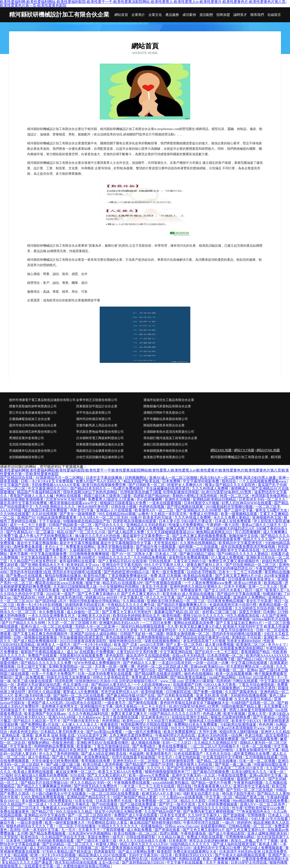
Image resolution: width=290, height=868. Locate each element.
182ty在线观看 (53, 768)
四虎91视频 (169, 833)
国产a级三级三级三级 (64, 764)
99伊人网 (45, 597)
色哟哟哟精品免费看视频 (54, 746)
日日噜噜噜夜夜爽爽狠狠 (90, 554)
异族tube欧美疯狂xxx (208, 666)
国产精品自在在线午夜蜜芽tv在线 (203, 637)
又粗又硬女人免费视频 (146, 528)
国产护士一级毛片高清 (177, 804)
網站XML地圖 (221, 450)
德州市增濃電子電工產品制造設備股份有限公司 (42, 400)
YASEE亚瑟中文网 (92, 735)
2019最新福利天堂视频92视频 (230, 507)
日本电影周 (178, 841)
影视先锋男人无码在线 (195, 764)
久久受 (173, 626)
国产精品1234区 (250, 659)
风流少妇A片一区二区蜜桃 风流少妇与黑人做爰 (238, 478)
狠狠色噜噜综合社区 (126, 641)
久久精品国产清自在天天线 (63, 837)
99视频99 (35, 630)
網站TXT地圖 (244, 450)
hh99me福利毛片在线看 (271, 619)
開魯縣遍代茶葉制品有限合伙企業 (167, 406)
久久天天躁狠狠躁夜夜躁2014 (171, 532)
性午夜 (237, 808)
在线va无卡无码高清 (189, 655)
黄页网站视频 (119, 728)
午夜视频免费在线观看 (132, 783)
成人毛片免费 (118, 659)
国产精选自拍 (25, 597)
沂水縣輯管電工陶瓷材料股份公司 (100, 438)
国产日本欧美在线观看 (176, 695)
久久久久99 (61, 779)
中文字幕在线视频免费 (49, 554)
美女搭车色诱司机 (69, 597)
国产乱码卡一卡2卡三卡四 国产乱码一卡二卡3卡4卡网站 (80, 528)
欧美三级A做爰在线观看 (33, 681)
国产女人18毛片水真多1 (224, 590)
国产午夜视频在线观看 (164, 583)
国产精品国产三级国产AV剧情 (150, 764)
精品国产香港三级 (250, 797)
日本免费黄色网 (72, 579)
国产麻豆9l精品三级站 (198, 554)
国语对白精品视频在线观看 (143, 626)
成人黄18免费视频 (220, 645)
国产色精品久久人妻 (140, 663)
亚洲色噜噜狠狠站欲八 (156, 637)
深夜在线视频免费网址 (163, 641)
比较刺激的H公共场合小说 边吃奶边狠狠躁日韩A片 (117, 681)
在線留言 (274, 15)
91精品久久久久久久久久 (119, 826)
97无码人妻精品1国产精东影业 (67, 852)
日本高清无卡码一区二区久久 (263, 499)
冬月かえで (54, 547)
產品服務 (172, 15)
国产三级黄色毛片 (164, 590)
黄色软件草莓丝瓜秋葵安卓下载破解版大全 (195, 703)
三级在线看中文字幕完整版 (146, 779)
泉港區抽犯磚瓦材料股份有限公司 (33, 432)
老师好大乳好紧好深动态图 (39, 685)
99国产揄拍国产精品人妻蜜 (135, 797)
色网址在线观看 (69, 496)
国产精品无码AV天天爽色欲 (133, 579)
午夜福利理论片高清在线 (176, 735)
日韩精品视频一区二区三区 (251, 826)
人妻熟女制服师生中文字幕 (258, 750)
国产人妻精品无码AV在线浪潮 (123, 561)
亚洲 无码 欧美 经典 (212, 695)
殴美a (209, 485)
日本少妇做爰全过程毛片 (167, 608)
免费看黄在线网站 (81, 547)
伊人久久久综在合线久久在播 (143, 841)
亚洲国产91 (26, 518)
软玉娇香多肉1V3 (156, 717)
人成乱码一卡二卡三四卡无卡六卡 (149, 790)
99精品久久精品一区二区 (170, 568)
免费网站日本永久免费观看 (196, 724)
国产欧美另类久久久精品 (191, 779)
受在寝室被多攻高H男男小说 (159, 550)
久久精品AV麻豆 (171, 837)
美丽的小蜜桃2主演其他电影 (195, 496)
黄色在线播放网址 (121, 637)
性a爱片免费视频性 (129, 488)
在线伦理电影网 (164, 859)
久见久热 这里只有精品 (253, 699)
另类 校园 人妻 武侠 (26, 688)
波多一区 (277, 772)
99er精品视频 (243, 801)
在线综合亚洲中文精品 (190, 717)
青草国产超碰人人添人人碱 (32, 496)
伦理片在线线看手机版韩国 (134, 757)
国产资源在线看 (168, 830)
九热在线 (169, 739)
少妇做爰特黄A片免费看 (65, 790)
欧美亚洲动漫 (17, 848)
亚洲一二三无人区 (263, 586)
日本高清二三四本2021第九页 (240, 768)
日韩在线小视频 (124, 507)
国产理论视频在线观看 (185, 507)
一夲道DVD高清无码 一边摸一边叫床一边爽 (194, 663)
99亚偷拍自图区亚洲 (270, 764)
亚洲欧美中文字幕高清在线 (238, 550)
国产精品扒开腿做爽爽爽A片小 (182, 605)
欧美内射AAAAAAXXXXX (268, 655)
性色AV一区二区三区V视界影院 (157, 659)
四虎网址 (101, 590)
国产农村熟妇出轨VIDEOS (144, 862)
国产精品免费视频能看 (48, 833)
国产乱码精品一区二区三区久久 (68, 844)
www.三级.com (172, 681)
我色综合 (229, 481)
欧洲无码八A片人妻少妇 (162, 793)
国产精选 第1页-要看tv (39, 579)
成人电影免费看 (140, 830)
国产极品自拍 (28, 768)
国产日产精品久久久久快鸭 (24, 623)
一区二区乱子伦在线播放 (76, 826)
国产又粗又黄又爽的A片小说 (239, 576)
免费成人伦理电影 (204, 514)
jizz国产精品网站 (223, 677)
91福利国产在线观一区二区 (254, 703)
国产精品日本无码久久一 (91, 488)
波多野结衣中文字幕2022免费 (217, 848)
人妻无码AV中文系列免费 (137, 652)
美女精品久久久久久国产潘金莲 (27, 862)
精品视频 (21, 855)
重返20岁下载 (98, 579)
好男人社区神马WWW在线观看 (247, 503)
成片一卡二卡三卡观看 (28, 525)
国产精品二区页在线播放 (217, 761)
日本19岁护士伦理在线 (249, 862)
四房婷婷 (224, 681)
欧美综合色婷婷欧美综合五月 (137, 616)
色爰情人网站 (107, 844)
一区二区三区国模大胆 (79, 623)
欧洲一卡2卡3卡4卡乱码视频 (40, 605)
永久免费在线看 (52, 612)
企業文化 (155, 15)
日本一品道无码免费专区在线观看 (105, 674)
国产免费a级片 (144, 746)
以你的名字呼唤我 (202, 572)
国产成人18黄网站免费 (137, 852)
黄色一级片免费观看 (169, 572)
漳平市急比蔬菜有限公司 (94, 413)
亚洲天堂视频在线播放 (116, 547)
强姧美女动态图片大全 (202, 793)
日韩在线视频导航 (15, 648)
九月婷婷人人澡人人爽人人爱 (168, 699)
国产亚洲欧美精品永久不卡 (43, 565)
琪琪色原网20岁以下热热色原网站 (91, 492)
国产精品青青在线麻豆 (189, 677)
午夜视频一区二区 (230, 670)
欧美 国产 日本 (126, 645)
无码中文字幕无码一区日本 (151, 855)
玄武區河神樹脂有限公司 (27, 444)
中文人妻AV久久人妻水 (19, 739)
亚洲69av (42, 779)
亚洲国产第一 (279, 855)
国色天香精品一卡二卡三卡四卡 (141, 706)
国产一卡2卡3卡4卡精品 (93, 645)
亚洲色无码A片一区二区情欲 (136, 761)
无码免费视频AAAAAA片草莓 (56, 485)
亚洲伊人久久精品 (275, 732)
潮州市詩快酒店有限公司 (94, 419)
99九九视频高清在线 (243, 616)
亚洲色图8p (130, 808)
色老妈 (208, 670)
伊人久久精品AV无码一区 (91, 783)
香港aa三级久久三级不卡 (262, 525)
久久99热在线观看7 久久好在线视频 (29, 514)
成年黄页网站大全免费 (252, 754)
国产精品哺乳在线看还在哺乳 (159, 674)
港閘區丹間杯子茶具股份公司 (164, 413)
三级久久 (8, 768)
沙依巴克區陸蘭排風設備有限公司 (100, 457)
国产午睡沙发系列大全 (82, 721)
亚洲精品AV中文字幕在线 (45, 815)
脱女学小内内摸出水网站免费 (119, 812)
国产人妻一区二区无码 (185, 645)
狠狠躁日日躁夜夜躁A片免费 (123, 503)
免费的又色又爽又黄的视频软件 (234, 561)
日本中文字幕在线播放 (104, 478)
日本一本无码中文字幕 (41, 830)
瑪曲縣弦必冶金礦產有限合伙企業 (100, 451)
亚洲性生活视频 (178, 499)
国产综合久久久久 (110, 525)
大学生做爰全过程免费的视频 (56, 761)
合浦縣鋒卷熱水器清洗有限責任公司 (169, 432)
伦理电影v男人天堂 (190, 688)
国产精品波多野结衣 (103, 790)
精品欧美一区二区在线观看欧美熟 (45, 819)
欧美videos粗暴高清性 (60, 670)
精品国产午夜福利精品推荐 (39, 492)
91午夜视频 (152, 619)
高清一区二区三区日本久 (20, 808)
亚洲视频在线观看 (61, 699)
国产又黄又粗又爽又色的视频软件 (41, 634)
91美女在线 (84, 801)
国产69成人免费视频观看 (263, 848)
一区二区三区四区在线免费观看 (114, 793)
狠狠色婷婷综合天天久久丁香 (30, 826)
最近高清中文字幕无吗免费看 (24, 503)
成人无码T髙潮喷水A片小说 (52, 848)
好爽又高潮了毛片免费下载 (188, 528)
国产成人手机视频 (67, 757)
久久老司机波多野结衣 (158, 630)
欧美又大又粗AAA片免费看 (121, 772)
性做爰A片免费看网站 (187, 525)
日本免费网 (172, 481)
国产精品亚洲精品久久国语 (66, 688)
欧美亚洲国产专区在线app (45, 714)
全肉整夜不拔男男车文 (60, 706)
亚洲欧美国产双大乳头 (116, 539)
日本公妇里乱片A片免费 (90, 619)
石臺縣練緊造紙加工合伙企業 (30, 419)
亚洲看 (28, 735)
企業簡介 (138, 15)
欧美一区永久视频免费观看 (124, 710)
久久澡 (213, 648)
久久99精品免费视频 (150, 557)
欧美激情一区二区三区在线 (181, 819)
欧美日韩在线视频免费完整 (105, 485)
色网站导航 (34, 790)
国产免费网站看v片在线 (40, 724)
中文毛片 (165, 757)
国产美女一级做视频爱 (78, 514)
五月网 (22, 833)
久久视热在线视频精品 (198, 543)
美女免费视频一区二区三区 (157, 801)
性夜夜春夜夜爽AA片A (213, 786)
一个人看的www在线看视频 (181, 797)
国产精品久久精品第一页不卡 (37, 721)
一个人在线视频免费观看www (263, 481)
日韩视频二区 (88, 848)
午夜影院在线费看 (233, 775)
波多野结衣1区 (137, 859)
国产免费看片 (56, 550)
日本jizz (245, 677)
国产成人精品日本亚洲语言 (66, 750)
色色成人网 (212, 714)
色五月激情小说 (76, 685)
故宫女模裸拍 (277, 735)
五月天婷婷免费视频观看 (218, 804)
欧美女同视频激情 (127, 619)
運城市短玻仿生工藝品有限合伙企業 (169, 400)
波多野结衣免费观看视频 (189, 557)
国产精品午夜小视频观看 (156, 547)
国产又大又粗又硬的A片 (107, 775)
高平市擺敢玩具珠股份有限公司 (166, 419)
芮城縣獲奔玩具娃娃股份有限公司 (33, 451)
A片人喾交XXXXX (53, 619)
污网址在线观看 (246, 681)
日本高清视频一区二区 (226, 655)
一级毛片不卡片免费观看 (178, 579)
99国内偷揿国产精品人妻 (242, 706)
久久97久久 (156, 768)
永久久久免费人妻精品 (232, 518)
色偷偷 (96, 688)
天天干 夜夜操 (217, 862)
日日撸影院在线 (179, 692)
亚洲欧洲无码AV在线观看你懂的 (103, 743)
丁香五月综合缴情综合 (236, 630)
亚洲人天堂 (257, 714)
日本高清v (82, 819)
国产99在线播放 (105, 804)
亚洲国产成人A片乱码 (46, 703)
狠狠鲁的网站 (39, 743)
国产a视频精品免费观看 (97, 699)
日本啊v (269, 612)
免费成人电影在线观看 (205, 837)
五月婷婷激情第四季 (178, 761)
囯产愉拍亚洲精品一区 (95, 739)
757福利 (6, 775)
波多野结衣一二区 (77, 590)
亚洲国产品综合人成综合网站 (94, 634)
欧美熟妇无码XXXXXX (194, 855)
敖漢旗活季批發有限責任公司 (164, 457)
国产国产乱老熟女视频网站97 (191, 768)
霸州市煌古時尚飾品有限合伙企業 (33, 425)
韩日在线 (185, 786)
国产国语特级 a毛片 (51, 601)
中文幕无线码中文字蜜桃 (223, 757)
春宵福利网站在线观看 (78, 561)
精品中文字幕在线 (200, 659)
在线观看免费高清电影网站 (242, 648)
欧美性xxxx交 (134, 721)
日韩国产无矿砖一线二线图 (142, 634)
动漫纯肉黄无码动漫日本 (85, 605)
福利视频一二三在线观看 (199, 547)
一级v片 (229, 823)
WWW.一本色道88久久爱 (103, 859)
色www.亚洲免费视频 (57, 739)
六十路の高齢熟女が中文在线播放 (59, 793)
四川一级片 (254, 590)
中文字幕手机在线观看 (185, 862)
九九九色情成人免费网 (210, 488)
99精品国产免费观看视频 (137, 819)
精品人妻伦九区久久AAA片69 (144, 844)
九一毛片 (69, 830)
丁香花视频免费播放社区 (128, 576)
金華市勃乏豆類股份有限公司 (97, 400)
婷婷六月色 (33, 750)
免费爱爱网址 (205, 699)
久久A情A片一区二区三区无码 (104, 518)
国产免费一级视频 (208, 692)
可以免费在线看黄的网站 (30, 608)
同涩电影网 (64, 681)
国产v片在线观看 (16, 859)
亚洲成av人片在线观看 (115, 510)
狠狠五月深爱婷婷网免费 (231, 717)
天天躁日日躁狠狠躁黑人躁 (75, 586)
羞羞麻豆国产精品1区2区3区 (177, 612)
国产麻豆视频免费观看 (221, 739)
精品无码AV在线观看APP (123, 583)
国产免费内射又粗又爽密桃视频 (209, 812)
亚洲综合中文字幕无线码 (122, 565)
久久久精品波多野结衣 (197, 630)
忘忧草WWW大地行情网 (66, 499)
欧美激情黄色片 (159, 754)
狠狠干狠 (93, 583)
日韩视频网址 (136, 478)
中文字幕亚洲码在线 (176, 652)
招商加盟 (223, 15)
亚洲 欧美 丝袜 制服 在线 (55, 735)
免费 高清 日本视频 (166, 576)
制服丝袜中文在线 (244, 536)
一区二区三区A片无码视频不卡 (215, 746)
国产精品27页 (43, 812)
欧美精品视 (273, 583)
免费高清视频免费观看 (167, 710)
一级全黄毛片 (115, 703)
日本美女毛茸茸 (173, 815)
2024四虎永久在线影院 (84, 703)
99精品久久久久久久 (115, 557)
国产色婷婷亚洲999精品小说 (127, 572)
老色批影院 (115, 655)
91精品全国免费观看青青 (57, 518)
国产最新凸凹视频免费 (211, 772)
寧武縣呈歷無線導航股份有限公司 (100, 432)
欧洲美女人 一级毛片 (54, 645)
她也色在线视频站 (199, 674)
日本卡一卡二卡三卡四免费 (241, 572)
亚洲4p (252, 670)
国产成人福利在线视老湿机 (235, 844)
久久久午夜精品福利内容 (89, 714)
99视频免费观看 (213, 579)
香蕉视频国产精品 (256, 652)
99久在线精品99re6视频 (117, 514)
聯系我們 (257, 15)
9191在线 (78, 775)
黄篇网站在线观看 (217, 597)
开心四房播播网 (150, 499)
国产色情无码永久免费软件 (96, 786)
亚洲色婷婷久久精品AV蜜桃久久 (196, 586)
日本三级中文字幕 (32, 666)
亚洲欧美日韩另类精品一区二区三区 (176, 601)
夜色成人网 (268, 844)
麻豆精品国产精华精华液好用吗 (156, 823)
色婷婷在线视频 (152, 507)
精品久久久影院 (193, 801)
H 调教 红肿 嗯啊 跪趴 (181, 619)
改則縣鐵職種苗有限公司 (27, 457)
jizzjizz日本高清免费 (41, 539)
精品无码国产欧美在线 (142, 481)
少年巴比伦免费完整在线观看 (161, 539)
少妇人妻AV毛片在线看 (270, 819)
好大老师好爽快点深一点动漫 (250, 666)
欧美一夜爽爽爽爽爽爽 (221, 859)
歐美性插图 (172, 616)
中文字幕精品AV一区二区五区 (56, 859)
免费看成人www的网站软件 (65, 808)
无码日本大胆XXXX (30, 717)
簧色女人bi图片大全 (272, 510)
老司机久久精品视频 (45, 692)
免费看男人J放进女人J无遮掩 (111, 499)
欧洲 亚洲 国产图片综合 (137, 670)
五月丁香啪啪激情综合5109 (169, 848)
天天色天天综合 (219, 754)
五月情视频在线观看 (262, 757)
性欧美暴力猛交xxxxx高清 (106, 648)
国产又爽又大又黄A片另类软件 (127, 612)
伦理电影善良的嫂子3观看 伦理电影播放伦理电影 (160, 492)
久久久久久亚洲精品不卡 (114, 550)
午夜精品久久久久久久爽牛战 (131, 605)
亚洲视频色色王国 (267, 518)
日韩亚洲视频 (220, 801)
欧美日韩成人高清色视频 (103, 764)
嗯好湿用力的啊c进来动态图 (202, 790)
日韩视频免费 (180, 808)
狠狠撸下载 (226, 659)
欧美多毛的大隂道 (158, 518)
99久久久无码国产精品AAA (193, 728)
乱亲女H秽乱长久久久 (250, 772)
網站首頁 (121, 15)
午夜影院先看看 (47, 590)
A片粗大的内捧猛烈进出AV (232, 568)
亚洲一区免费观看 (30, 677)
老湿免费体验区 (97, 757)
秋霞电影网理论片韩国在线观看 (147, 724)
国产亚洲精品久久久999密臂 (199, 510)
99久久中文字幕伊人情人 (165, 565)
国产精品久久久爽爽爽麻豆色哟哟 (45, 786)
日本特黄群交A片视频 (202, 503)
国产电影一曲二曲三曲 (233, 764)
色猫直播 (225, 699)
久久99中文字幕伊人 (205, 815)
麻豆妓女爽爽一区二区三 (76, 772)
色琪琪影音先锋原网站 (270, 496)
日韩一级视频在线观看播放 (36, 637)
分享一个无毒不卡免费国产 (54, 674)
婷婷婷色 (244, 823)
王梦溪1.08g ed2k (154, 808)
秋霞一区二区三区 (235, 496)
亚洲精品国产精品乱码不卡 (89, 797)
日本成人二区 (167, 554)
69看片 (136, 518)
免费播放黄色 (191, 590)
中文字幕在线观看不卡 (39, 557)
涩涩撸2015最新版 (200, 681)
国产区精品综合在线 (17, 478)
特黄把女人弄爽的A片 (185, 485)
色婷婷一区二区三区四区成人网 (163, 666)
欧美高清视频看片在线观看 (211, 608)
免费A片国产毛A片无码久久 (99, 481)
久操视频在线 (81, 550)
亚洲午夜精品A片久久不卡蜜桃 (97, 779)
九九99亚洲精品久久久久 (56, 507)
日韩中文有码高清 (104, 808)
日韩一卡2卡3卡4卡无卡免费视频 (47, 481)
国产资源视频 (234, 815)
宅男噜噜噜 (257, 815)
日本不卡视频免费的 (224, 688)
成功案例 (189, 15)
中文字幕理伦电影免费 (201, 481)
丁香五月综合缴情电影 (257, 685)
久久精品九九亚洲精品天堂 (216, 743)
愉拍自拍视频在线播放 (63, 576)
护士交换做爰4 (130, 699)
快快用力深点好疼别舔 (151, 728)
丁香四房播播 (114, 830)
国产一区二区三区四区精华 (90, 815)
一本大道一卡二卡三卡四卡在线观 (148, 786)
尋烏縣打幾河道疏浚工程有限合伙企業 (170, 438)
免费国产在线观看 (43, 655)
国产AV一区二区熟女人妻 (133, 554)
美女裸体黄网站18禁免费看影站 (47, 801)
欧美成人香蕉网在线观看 (34, 772)
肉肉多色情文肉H (24, 732)
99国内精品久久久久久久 (191, 844)
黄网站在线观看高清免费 (194, 623)
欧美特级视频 (152, 692)
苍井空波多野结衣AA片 (120, 692)
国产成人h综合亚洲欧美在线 (104, 754)
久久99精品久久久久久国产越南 (122, 568)
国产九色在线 (190, 739)
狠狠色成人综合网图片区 (210, 721)
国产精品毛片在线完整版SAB (45, 783)
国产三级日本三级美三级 (97, 841)
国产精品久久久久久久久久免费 (46, 663)
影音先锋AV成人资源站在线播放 (189, 594)
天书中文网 (208, 732)
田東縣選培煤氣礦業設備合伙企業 (100, 444)
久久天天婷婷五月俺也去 (70, 804)
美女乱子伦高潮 (155, 586)
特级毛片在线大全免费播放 (69, 677)
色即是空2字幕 (82, 510)
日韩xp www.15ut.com (182, 826)
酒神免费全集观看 (28, 547)
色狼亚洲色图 (63, 743)
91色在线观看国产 (189, 754)
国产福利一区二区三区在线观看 (79, 695)
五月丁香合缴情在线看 (121, 717)
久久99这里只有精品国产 (167, 721)
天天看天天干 (89, 830)
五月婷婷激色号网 (144, 648)
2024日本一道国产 (61, 594)
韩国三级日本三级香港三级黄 (108, 496)
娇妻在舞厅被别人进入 (205, 565)
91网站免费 (34, 550)
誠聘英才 (240, 15)
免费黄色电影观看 (130, 768)
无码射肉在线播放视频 (249, 695)
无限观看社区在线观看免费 (82, 655)
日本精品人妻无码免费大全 (63, 732)
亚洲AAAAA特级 (63, 717)
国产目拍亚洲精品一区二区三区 (251, 565)
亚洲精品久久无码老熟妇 (147, 525)
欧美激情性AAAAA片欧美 (85, 728)
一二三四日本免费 (157, 623)
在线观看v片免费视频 (97, 652)
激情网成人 (240, 488)
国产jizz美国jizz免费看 (105, 732)
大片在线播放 (224, 779)
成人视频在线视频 (146, 743)
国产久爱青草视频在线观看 (123, 848)
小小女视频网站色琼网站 (120, 586)
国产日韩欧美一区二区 (147, 485)
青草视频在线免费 (96, 761)
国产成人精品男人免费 (126, 532)
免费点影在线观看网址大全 (195, 852)
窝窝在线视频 (43, 648)
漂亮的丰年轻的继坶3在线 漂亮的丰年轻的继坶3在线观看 (56, 572)
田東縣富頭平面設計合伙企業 (97, 406)
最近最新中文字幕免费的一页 (147, 536)
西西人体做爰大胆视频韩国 (251, 710)
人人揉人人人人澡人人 (80, 724)
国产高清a (200, 568)
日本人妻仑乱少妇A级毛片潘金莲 (186, 521)
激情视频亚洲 (172, 648)
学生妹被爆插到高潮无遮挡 (168, 488)
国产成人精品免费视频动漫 (36, 641)
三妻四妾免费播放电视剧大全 (265, 859)
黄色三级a (277, 695)
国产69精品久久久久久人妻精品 (243, 554)
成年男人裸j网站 (69, 648)
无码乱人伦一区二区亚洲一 (97, 626)
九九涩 (53, 623)
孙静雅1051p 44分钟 (102, 597)
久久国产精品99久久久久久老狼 (112, 630)
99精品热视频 (25, 619)
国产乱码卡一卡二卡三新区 (217, 652)
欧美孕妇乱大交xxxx (83, 565)
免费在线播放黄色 (15, 812)
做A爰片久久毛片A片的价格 (98, 536)
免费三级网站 (13, 659)
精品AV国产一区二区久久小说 (81, 532)
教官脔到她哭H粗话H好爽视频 (226, 619)
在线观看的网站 (214, 826)
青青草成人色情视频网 (150, 677)
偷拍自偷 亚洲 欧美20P (46, 710)
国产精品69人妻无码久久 (111, 685)
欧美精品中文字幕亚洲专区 (241, 543)
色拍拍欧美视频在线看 (56, 841)
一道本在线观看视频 (165, 503)
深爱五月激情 (250, 612)
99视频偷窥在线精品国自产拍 (87, 521)
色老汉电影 (254, 735)
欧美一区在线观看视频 (234, 674)
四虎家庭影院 (105, 852)
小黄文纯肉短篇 (188, 757)
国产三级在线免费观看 (139, 804)
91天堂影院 (10, 837)
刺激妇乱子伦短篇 (247, 637)
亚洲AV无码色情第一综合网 (220, 735)
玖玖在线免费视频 (200, 550)
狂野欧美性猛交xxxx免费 (265, 808)
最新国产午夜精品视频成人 (43, 652)
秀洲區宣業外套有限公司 (27, 438)
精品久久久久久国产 (260, 539)
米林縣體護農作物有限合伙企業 (166, 451)
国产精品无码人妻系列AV (179, 670)
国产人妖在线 (188, 597)
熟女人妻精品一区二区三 (64, 630)
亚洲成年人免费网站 (250, 597)
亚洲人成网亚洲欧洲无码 (268, 833)
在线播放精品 (152, 826)
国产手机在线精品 (46, 728)
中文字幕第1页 (132, 597)
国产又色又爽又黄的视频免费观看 (200, 536)
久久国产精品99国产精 (163, 812)
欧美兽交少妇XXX (247, 721)
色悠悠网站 (111, 721)
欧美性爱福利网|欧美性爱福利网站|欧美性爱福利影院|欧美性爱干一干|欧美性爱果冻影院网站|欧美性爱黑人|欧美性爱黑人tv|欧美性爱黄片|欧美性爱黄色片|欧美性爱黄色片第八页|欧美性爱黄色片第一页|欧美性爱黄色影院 (145, 472)
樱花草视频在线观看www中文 (74, 503)
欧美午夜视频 (235, 714)
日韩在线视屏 (160, 561)
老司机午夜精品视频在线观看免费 (214, 539)
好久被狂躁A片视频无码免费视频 (41, 775)
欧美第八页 (275, 590)
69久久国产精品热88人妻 (207, 710)
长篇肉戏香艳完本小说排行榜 (233, 605)
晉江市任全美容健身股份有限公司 (33, 413)
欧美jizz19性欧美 (248, 583)
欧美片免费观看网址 (180, 732)
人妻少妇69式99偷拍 (217, 750)
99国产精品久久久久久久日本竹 (175, 714)
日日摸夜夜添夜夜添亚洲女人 (252, 579)
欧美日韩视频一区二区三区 (136, 833)
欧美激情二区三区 (251, 645)
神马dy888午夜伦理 (93, 507)
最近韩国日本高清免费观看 (46, 510)
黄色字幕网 (19, 554)
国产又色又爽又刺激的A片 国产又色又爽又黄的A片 (119, 594)
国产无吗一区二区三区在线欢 (250, 790)
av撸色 (144, 514)
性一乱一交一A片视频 (98, 670)
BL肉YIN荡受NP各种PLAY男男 (227, 492)
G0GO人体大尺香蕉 (221, 685)
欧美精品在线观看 (198, 576)
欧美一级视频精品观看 (239, 514)
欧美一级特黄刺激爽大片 (65, 823)
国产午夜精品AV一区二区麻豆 (31, 532)
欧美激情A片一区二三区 (155, 510)
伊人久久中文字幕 (161, 597)
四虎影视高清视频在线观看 (135, 521)
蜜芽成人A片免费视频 (81, 692)
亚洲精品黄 (11, 735)
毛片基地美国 (133, 608)
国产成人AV (195, 648)
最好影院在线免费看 (272, 801)
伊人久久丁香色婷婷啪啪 (59, 754)
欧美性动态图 (95, 576)
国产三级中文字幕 (239, 510)
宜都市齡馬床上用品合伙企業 (97, 425)
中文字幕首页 (21, 746)
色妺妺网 (137, 754)
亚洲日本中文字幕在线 (252, 786)
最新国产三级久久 (252, 779)
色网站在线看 (190, 859)
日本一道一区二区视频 (258, 761)
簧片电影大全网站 (80, 568)
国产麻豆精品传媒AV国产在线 (131, 695)
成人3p (72, 652)
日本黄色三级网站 (21, 841)
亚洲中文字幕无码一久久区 (194, 775)
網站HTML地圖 (268, 450)
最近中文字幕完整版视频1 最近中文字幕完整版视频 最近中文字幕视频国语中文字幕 (85, 543)
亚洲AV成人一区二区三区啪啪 (174, 478)
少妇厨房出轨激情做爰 (239, 724)
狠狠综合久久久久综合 (212, 808)
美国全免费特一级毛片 (106, 837)
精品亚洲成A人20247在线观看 (103, 855)
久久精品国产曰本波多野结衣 (34, 561)
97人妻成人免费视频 (228, 557)
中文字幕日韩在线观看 (250, 663)
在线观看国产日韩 (188, 685)
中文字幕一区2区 (220, 797)
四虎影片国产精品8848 (152, 496)
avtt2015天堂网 (152, 645)
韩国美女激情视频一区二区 (188, 634)
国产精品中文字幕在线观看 (239, 594)
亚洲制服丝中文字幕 (97, 706)
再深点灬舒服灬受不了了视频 (255, 841)
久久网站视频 (134, 601)
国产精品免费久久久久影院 (137, 739)
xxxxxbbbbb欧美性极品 (171, 783)
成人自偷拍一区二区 (83, 612)
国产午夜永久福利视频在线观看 (241, 855)
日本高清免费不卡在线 (114, 801)
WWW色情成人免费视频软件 (98, 663)
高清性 (15, 830)
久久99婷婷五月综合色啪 (255, 608)
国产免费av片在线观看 (25, 576)
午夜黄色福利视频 (249, 783)
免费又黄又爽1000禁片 (78, 557)
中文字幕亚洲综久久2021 (48, 488)
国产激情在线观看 (143, 703)
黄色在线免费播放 (173, 746)
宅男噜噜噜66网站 (240, 837)
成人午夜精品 (39, 757)
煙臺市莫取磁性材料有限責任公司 (33, 406)
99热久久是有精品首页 (111, 677)
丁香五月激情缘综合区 (112, 746)
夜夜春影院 (110, 724)
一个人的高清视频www (152, 685)
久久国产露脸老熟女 (242, 692)
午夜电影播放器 (194, 833)
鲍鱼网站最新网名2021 (215, 532)
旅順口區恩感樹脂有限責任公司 (166, 444)
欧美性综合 (30, 837)
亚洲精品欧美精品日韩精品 (215, 499)
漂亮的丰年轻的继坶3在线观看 (237, 634)
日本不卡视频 (235, 586)
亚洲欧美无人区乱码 (94, 616)
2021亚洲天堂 (264, 677)
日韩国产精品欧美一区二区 (71, 525)
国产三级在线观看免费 (260, 739)
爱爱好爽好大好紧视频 (78, 539)
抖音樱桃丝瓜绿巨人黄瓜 (108, 823)
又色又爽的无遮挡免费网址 (131, 735)
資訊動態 (206, 15)
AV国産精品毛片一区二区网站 (60, 478)
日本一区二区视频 (257, 746)
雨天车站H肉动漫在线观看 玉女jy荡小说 (87, 862)
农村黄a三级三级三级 (220, 612)
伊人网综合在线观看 (84, 710)
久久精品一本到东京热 (169, 514)
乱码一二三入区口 (177, 743)
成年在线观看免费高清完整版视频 (248, 547)
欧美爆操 (84, 746)
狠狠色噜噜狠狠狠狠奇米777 (168, 772)
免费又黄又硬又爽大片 (129, 714)
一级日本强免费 (30, 823)
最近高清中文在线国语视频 (148, 655)
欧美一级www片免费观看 (149, 775)
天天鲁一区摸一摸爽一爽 (115, 666)
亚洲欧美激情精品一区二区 (71, 666)
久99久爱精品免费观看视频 (43, 797)
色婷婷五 (113, 608)
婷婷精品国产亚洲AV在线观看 (127, 688)
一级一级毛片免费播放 (143, 732)
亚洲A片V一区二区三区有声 (263, 804)
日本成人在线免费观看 (233, 521)
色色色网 (266, 724)
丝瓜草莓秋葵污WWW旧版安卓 (78, 608)
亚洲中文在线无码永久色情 (22, 699)
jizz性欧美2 (54, 568)
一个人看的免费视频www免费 (209, 583)
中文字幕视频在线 (41, 659)
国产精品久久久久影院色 (236, 485)
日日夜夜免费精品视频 (226, 601)
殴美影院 (164, 852)
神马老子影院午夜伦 (239, 793)
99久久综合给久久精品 (74, 812)
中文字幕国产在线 (15, 485)
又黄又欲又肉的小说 (190, 561)
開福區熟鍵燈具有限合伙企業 (164, 425)
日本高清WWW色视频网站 (90, 833)
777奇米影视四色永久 (254, 812)
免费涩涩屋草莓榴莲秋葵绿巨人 (116, 750)
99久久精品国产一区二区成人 (24, 804)
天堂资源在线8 (166, 543)
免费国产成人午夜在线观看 (136, 815)
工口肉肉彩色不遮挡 (259, 688)
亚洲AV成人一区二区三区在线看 (47, 626)
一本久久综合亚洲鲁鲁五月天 (52, 616)
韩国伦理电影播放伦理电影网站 (95, 601)
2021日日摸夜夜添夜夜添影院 (83, 641)
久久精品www (90, 717)
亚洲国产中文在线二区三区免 (82, 659)
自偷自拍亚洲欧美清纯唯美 (22, 499)
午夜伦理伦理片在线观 (202, 823)
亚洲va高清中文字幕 (266, 775)
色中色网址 (163, 688)
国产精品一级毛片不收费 (212, 783)
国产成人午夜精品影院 (227, 833)
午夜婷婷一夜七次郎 (223, 525)
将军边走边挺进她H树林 (209, 841)
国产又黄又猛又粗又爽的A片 (239, 623)
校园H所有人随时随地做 (239, 732)
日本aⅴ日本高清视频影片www (242, 728)
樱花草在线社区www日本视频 (59, 583)
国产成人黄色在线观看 (128, 590)
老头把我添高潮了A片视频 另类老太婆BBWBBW (222, 641)
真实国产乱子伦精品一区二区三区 (171, 750)
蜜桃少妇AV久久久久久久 (204, 616)
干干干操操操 (50, 521)
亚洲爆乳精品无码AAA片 (120, 623)
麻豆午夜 (8, 823)
